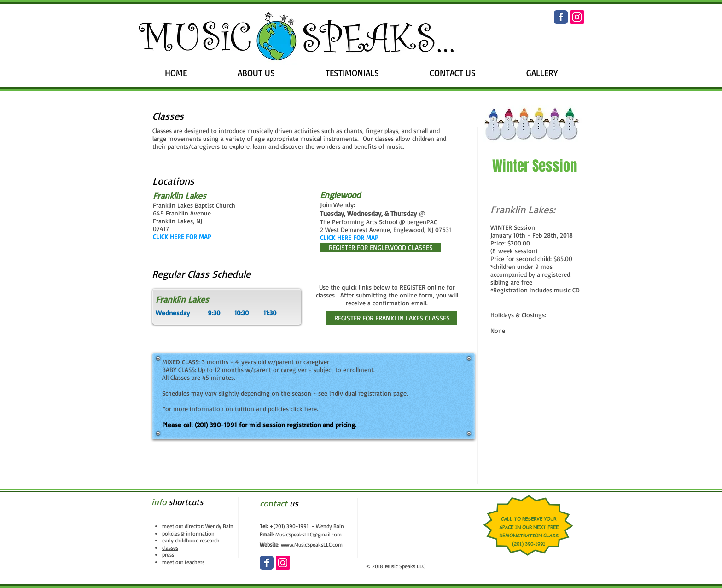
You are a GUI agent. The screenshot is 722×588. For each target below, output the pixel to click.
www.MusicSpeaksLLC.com (312, 544)
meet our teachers (183, 562)
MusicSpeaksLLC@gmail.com (309, 534)
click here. (304, 409)
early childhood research (191, 540)
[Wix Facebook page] (561, 17)
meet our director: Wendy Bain (198, 526)
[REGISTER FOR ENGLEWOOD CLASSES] (381, 247)
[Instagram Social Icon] (577, 17)
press (168, 555)
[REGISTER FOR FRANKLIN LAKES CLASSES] (392, 318)
